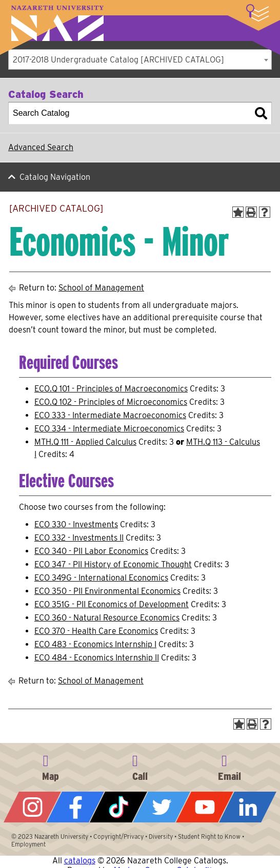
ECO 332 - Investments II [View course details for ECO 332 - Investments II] (79, 538)
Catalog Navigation (55, 177)
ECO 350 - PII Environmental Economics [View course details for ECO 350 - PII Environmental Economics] (107, 591)
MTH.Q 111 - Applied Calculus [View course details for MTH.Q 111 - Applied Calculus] (85, 442)
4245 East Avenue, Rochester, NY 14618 (51, 766)
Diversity (161, 836)
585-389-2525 (140, 766)
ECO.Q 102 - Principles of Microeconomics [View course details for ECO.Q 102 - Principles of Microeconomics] (111, 402)
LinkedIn (248, 807)
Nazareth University (57, 23)
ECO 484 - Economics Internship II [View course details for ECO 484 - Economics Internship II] (97, 658)
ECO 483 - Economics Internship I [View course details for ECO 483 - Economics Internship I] (95, 644)
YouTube (205, 807)
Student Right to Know (209, 836)
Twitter (162, 807)
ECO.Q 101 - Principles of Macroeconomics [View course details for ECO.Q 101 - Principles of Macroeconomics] (111, 389)
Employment (28, 844)
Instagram (32, 807)
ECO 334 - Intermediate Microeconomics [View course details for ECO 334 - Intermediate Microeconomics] (109, 429)
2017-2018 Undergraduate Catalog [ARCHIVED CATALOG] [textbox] (118, 60)
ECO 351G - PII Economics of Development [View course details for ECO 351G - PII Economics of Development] (112, 604)
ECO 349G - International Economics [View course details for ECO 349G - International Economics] (101, 578)
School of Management (101, 288)
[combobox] (140, 59)
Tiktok (118, 807)
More (257, 13)
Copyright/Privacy (118, 836)
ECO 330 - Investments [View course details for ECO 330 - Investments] (76, 524)
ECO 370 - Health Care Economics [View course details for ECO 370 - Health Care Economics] (96, 631)
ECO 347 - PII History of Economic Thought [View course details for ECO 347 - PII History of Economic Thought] (113, 564)
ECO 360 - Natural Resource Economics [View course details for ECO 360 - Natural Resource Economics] (107, 618)
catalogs (80, 861)
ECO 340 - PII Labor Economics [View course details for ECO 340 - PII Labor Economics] (91, 551)
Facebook (75, 807)
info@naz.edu (229, 766)
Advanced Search (41, 147)
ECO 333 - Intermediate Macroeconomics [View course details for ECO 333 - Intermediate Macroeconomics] (110, 415)
